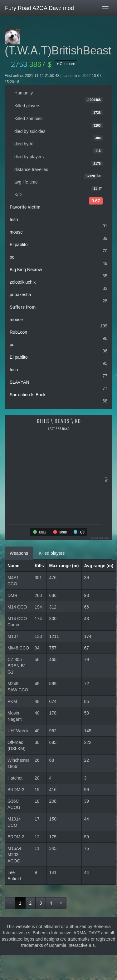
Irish (14, 220)
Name (13, 566)
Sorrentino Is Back (27, 395)
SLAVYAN (19, 382)
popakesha (20, 295)
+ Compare (66, 64)
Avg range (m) (99, 566)
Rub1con (18, 332)
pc (12, 257)
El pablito (19, 245)
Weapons (19, 553)
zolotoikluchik (23, 282)
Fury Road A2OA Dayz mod (39, 8)
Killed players (52, 553)
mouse (16, 232)
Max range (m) (64, 566)
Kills (39, 566)
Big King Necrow (26, 270)
